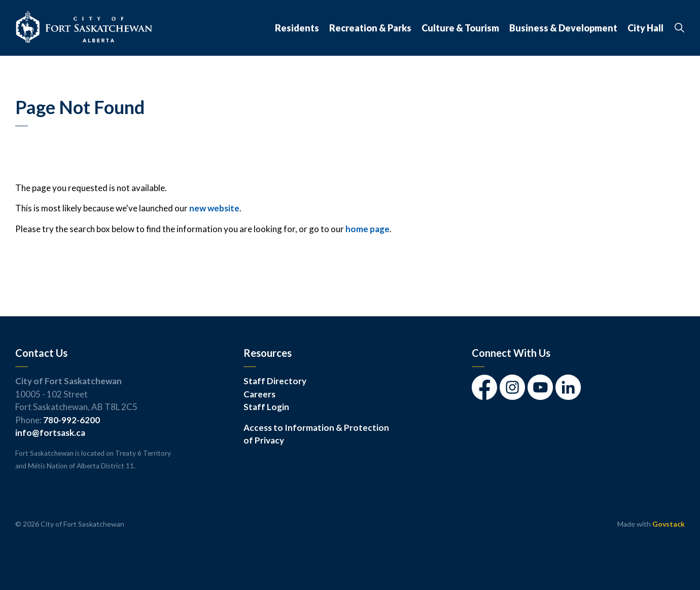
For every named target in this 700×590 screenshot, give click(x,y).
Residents (297, 28)
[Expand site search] (679, 28)
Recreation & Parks (370, 28)
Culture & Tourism (460, 28)
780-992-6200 (72, 420)
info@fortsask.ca (50, 433)
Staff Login (266, 407)
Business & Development (563, 28)
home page (367, 229)
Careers (259, 394)
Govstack (669, 524)
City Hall (645, 28)
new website (214, 208)
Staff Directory (275, 381)
